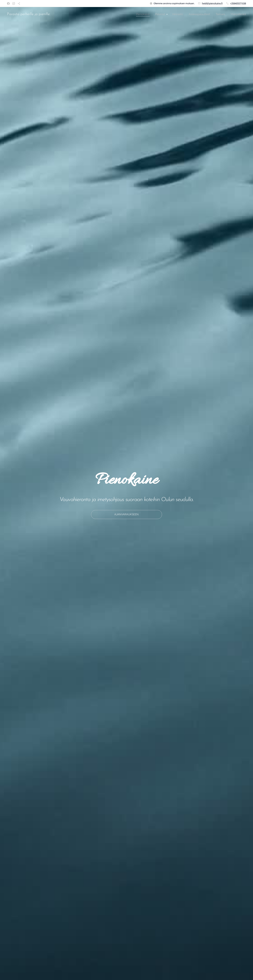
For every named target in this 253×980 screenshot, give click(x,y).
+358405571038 (238, 3)
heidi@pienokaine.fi (212, 3)
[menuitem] (139, 14)
